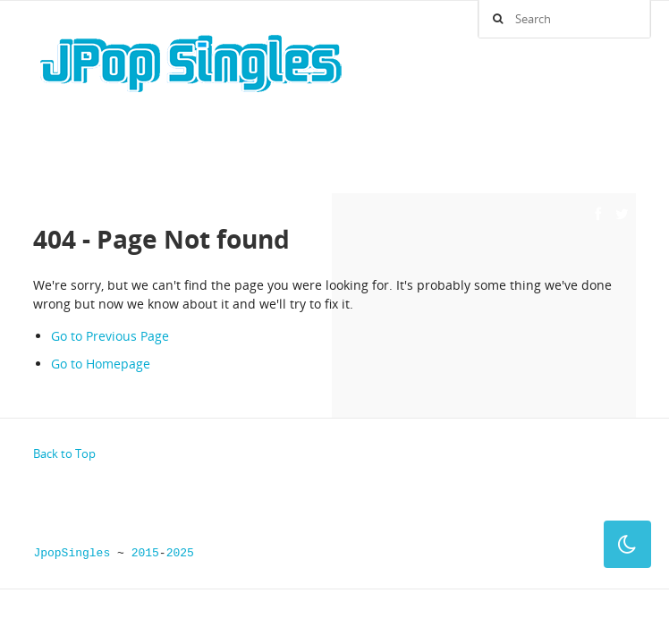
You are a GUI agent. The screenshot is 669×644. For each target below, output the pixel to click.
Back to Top (64, 453)
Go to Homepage (101, 364)
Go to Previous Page (110, 336)
